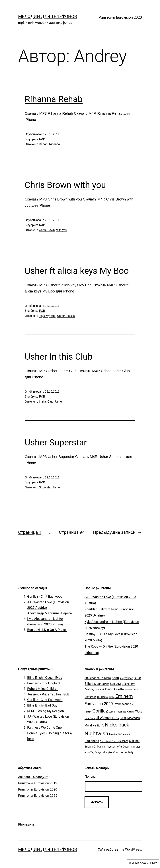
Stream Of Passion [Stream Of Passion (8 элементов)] (96, 747)
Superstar (45, 487)
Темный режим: (143, 863)
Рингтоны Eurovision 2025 (38, 796)
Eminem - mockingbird (43, 683)
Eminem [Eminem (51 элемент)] (124, 696)
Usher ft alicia (66, 316)
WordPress (133, 849)
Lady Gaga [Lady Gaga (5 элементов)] (90, 718)
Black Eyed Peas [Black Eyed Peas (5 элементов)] (101, 684)
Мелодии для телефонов (48, 17)
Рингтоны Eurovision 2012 (38, 783)
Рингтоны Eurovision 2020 (120, 17)
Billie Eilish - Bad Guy (42, 705)
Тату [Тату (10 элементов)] (130, 752)
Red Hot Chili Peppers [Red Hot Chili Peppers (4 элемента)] (109, 741)
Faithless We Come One (44, 727)
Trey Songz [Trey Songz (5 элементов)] (96, 752)
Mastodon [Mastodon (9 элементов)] (134, 718)
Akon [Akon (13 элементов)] (115, 678)
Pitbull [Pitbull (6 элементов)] (126, 735)
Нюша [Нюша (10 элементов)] (123, 752)
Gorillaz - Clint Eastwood (45, 596)
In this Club (46, 402)
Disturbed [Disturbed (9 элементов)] (91, 697)
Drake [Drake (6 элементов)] (111, 697)
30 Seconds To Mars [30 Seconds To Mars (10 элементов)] (98, 678)
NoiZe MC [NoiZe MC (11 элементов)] (116, 734)
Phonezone (26, 824)
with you (62, 230)
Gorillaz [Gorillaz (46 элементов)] (100, 711)
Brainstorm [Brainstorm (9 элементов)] (129, 684)
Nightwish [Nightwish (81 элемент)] (96, 734)
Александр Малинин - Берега (50, 613)
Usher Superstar (56, 442)
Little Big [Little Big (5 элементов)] (115, 718)
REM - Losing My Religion (46, 711)
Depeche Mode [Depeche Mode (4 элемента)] (131, 690)
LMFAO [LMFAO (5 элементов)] (123, 718)
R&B (42, 139)
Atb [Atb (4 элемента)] (121, 678)
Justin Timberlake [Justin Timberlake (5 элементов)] (117, 712)
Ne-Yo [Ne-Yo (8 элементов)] (101, 726)
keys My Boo (47, 316)
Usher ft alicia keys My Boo (77, 271)
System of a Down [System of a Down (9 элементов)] (118, 747)
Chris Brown (47, 230)
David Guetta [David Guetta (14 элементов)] (115, 689)
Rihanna (55, 144)
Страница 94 (72, 532)
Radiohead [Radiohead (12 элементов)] (92, 741)
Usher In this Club (59, 357)
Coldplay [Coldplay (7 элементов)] (89, 689)
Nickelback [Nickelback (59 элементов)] (117, 725)
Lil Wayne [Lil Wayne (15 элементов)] (102, 718)
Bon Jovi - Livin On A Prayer (47, 630)
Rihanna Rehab (54, 99)
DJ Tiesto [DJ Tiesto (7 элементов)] (102, 697)
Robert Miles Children (43, 689)
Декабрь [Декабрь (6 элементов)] (113, 752)
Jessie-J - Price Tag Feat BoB (48, 694)
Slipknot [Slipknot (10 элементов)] (134, 741)
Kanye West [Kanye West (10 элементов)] (134, 712)
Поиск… (90, 776)
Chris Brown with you (65, 185)
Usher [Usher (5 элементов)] (105, 752)
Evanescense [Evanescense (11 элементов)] (122, 704)
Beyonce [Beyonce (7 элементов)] (128, 678)
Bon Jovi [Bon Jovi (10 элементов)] (115, 684)
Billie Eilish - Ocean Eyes (45, 678)
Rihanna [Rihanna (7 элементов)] (124, 741)
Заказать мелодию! (33, 777)
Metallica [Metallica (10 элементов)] (90, 725)
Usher (59, 402)
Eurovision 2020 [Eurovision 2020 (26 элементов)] (99, 704)
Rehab (43, 144)
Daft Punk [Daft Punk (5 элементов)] (100, 690)
